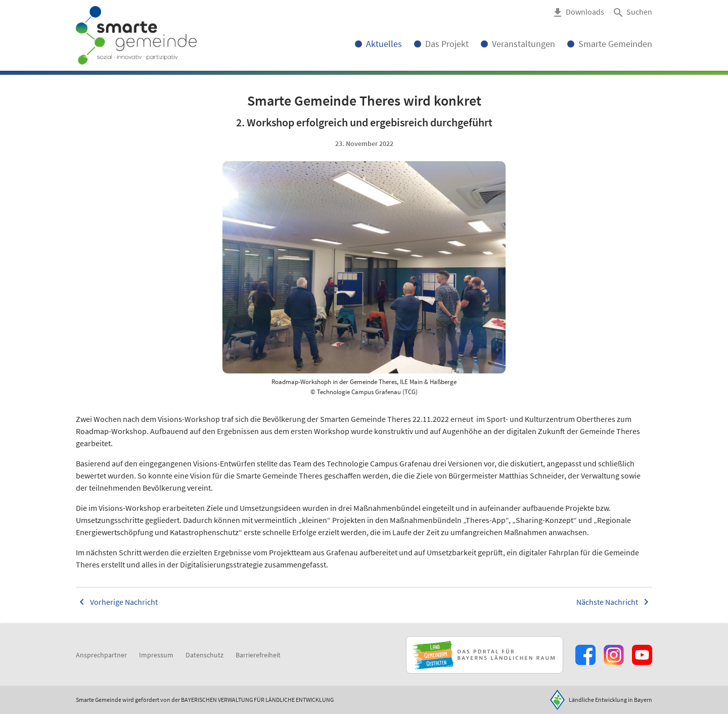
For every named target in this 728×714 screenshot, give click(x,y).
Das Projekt (447, 44)
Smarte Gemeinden (615, 44)
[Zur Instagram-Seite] (614, 655)
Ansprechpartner (101, 655)
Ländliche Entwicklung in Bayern (610, 700)
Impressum (156, 655)
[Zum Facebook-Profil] (585, 655)
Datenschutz (204, 655)
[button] (632, 13)
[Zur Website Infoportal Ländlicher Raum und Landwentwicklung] (485, 655)
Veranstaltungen (524, 44)
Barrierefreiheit (258, 655)
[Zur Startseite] (136, 35)
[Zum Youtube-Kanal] (642, 655)
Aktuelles (384, 44)
